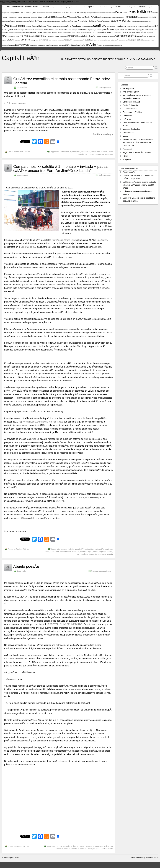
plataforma (150, 26)
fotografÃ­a (85, 26)
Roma (67, 13)
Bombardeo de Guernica (33, 30)
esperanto (76, 552)
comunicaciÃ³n (49, 13)
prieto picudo (62, 13)
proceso (88, 13)
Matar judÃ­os (111, 40)
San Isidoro (26, 40)
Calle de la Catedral (31, 7)
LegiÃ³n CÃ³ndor (22, 45)
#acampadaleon (56, 21)
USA (87, 45)
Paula (18, 549)
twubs (125, 13)
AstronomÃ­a (62, 36)
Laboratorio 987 (29, 247)
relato (110, 17)
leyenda (20, 17)
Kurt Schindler (127, 33)
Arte (93, 44)
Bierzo (112, 30)
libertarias (55, 33)
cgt (114, 13)
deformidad (54, 552)
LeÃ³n (79, 26)
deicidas (4, 7)
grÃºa (71, 40)
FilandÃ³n (48, 45)
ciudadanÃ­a (89, 40)
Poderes (100, 45)
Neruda (103, 737)
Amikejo (71, 247)
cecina (57, 30)
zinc (86, 439)
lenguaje (102, 552)
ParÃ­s (56, 13)
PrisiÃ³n (33, 36)
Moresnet (57, 449)
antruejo (33, 40)
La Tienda (9, 659)
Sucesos (105, 45)
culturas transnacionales (115, 45)
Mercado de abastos (131, 129)
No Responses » (105, 88)
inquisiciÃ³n (150, 33)
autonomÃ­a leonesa (60, 7)
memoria (69, 45)
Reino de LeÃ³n (90, 36)
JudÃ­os (49, 21)
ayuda (53, 45)
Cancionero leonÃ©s (126, 36)
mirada (63, 21)
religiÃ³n (33, 33)
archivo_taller (8, 30)
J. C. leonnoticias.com (15, 103)
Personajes (131, 17)
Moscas (78, 7)
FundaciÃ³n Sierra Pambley (10, 17)
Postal (132, 12)
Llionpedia (151, 40)
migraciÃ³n (81, 40)
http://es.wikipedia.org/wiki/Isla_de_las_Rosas (41, 422)
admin (18, 152)
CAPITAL (60, 501)
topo (117, 30)
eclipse (60, 40)
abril (37, 40)
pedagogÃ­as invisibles (144, 30)
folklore (144, 11)
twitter (149, 21)
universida (155, 13)
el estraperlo (75, 689)
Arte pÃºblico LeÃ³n (131, 92)
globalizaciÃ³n (55, 26)
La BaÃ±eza (154, 30)
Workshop (26, 21)
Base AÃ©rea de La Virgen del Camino (77, 17)
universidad (51, 17)
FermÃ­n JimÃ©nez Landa (64, 240)
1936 (14, 21)
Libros (10, 40)
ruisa (154, 36)
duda (145, 40)
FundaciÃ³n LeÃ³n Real (133, 112)
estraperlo (111, 7)
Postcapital (127, 149)
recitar (76, 21)
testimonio (20, 7)
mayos (94, 30)
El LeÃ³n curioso (130, 109)
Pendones (99, 36)
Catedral (40, 33)
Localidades (121, 17)
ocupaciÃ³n (93, 554)
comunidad (82, 30)
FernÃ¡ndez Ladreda (96, 154)
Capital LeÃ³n (21, 58)
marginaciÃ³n (6, 13)
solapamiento (16, 33)
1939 (37, 36)
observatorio (142, 17)
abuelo (89, 33)
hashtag (52, 7)
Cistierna (114, 17)
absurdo (64, 549)
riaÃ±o (5, 36)
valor (9, 36)
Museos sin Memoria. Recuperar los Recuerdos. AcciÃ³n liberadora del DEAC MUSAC (138, 143)
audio (57, 45)
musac (78, 33)
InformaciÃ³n (22, 88)
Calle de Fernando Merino (128, 30)
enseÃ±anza (11, 7)
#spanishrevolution (132, 26)
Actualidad (17, 40)
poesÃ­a (106, 30)
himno (96, 552)
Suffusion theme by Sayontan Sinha (144, 858)
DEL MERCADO (74, 624)
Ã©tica (18, 36)
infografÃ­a (9, 21)
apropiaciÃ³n (80, 549)
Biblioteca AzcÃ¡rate (139, 33)
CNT (156, 26)
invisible (12, 45)
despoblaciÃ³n (63, 30)
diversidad (105, 17)
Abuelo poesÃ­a (26, 566)
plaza (57, 36)
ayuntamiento (25, 33)
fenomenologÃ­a (86, 552)
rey (74, 7)
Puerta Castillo (104, 7)
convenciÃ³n (103, 40)
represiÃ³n (140, 36)
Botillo (73, 33)
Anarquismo (72, 36)
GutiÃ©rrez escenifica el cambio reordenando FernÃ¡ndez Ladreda (62, 81)
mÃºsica (7, 26)
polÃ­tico (41, 17)
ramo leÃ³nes (70, 21)
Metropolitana (128, 133)
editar (24, 17)
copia (47, 552)
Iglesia (34, 13)
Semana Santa (49, 30)
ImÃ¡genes (50, 36)
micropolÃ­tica (83, 554)
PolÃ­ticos (43, 36)
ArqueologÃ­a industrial (86, 21)
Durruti (119, 12)
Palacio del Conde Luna (38, 21)
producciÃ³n (73, 13)
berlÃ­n (83, 45)
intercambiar (48, 33)
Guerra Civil (37, 26)
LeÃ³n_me (127, 119)
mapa (42, 30)
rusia (14, 26)
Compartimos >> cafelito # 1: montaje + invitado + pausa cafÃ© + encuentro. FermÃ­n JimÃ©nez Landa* (60, 169)
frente (10, 33)
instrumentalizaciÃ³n (107, 13)
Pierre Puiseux (142, 26)
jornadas (149, 36)
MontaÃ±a (62, 45)
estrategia (28, 13)
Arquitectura (151, 17)
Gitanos (41, 7)
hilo (145, 36)
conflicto (100, 25)
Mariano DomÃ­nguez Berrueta (130, 7)
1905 (23, 13)
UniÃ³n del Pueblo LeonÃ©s (123, 40)
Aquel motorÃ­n (129, 172)
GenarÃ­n (39, 13)
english (13, 36)
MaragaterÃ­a (117, 33)
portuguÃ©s (70, 7)
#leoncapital (96, 7)
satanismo (28, 26)
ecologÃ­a (110, 33)
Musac (125, 136)
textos (67, 40)
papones (43, 45)
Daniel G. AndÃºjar (78, 497)
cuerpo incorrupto (72, 30)
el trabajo (106, 689)
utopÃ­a (110, 554)
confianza (77, 45)
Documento (21, 571)
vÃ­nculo (90, 26)
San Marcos (17, 30)
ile (147, 40)
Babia (98, 33)
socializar (99, 30)
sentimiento (84, 7)
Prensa (18, 13)
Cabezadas (34, 17)
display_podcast (137, 40)
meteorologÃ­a (6, 45)
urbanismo (135, 21)
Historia (21, 26)
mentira (109, 552)
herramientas (43, 40)
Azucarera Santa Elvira (68, 26)
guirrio (92, 13)
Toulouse (83, 33)
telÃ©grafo (89, 30)
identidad (104, 36)
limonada (80, 36)
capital (90, 7)
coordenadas (111, 36)
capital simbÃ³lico (35, 45)
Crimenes (96, 40)
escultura (75, 40)
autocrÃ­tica (81, 13)
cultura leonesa (142, 21)
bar (63, 40)
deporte (4, 40)
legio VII (23, 30)
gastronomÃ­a (118, 21)
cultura (129, 21)
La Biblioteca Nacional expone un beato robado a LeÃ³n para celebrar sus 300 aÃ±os (139, 185)
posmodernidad (111, 26)
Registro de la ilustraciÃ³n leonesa (137, 153)
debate (46, 7)
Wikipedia (127, 159)
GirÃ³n (44, 26)
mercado (25, 36)
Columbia (118, 7)
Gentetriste (127, 116)
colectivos (143, 7)
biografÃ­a (60, 17)
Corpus (28, 17)
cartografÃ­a (99, 549)
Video (49, 26)
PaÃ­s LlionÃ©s (96, 17)
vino (94, 33)
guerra (4, 21)
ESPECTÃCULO (57, 624)
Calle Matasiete (53, 40)
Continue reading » (103, 134)
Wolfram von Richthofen (64, 33)
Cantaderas (97, 13)
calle (44, 13)
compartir (149, 7)
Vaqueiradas (19, 21)
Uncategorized (23, 175)
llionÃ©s (103, 33)
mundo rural (121, 26)
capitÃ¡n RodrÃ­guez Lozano (102, 21)
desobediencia (65, 552)
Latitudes (97, 247)
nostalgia (12, 13)
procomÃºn (5, 33)
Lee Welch (102, 240)
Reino (125, 156)
